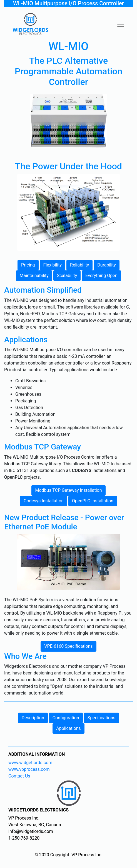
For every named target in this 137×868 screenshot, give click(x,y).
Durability (107, 265)
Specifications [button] (102, 718)
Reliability (79, 265)
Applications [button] (68, 728)
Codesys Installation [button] (44, 501)
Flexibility (53, 265)
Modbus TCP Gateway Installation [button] (68, 490)
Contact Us (19, 776)
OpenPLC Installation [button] (93, 501)
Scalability (67, 276)
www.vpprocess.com (29, 769)
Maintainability (34, 276)
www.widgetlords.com (30, 763)
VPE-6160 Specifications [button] (68, 646)
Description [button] (33, 718)
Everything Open (101, 276)
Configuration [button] (66, 718)
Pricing (28, 265)
